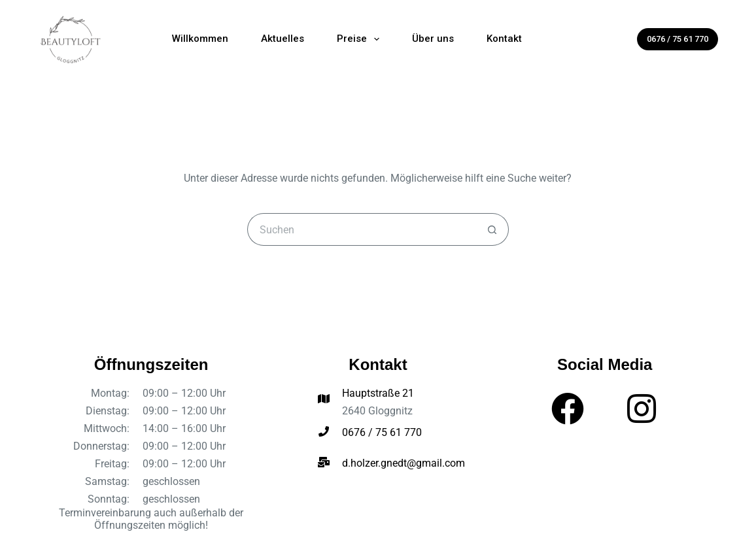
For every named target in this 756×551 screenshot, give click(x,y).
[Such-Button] (492, 229)
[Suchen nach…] (362, 229)
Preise (361, 39)
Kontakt (504, 39)
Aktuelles (283, 39)
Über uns (433, 39)
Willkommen (200, 39)
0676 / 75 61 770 (678, 39)
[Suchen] (618, 39)
